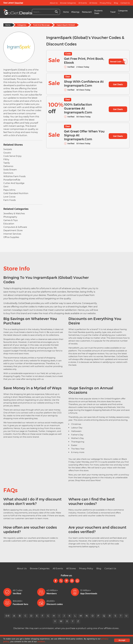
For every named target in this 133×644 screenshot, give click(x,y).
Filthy (6, 159)
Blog (116, 3)
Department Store (13, 230)
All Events (83, 3)
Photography (10, 217)
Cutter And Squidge (14, 183)
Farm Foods (10, 200)
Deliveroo (8, 166)
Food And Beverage (41, 25)
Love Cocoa (9, 197)
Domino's (8, 173)
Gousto (7, 153)
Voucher (19, 3)
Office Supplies (11, 237)
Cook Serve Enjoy (12, 156)
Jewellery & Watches (14, 214)
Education (9, 224)
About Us (54, 3)
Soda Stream (10, 170)
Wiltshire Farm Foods (14, 176)
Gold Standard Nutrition (16, 193)
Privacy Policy (106, 3)
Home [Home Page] (8, 25)
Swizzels (8, 149)
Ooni (6, 187)
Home (66, 12)
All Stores (93, 3)
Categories (22, 25)
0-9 (7, 616)
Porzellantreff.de (12, 180)
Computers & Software (15, 227)
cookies (41, 642)
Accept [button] (122, 640)
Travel (113, 12)
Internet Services (12, 234)
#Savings (75, 12)
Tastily (7, 163)
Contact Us (125, 3)
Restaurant (87, 12)
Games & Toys (11, 220)
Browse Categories (68, 3)
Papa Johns (9, 190)
